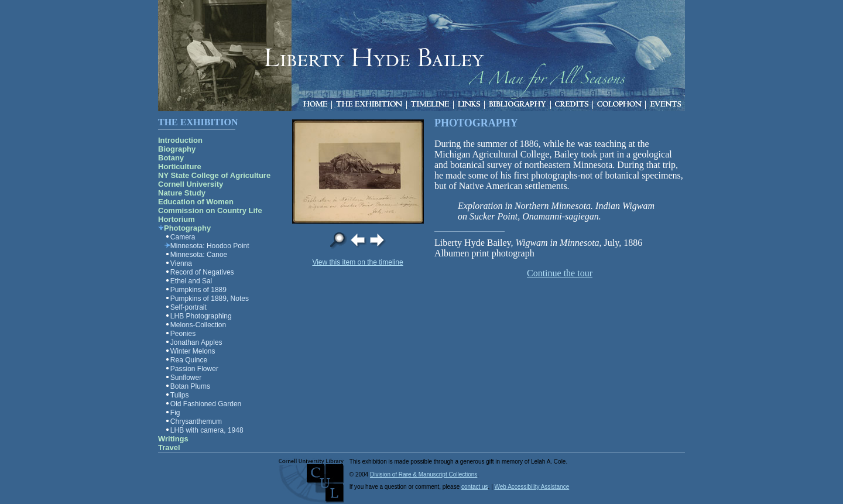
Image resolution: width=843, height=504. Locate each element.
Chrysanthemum (196, 421)
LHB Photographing (201, 316)
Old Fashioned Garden (206, 404)
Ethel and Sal (191, 281)
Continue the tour (560, 273)
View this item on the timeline (357, 262)
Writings (173, 439)
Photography (187, 228)
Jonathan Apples (196, 342)
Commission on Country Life (210, 210)
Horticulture (180, 167)
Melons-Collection (198, 325)
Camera (183, 237)
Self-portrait (189, 307)
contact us (475, 487)
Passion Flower (194, 369)
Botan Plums (190, 386)
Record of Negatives (202, 272)
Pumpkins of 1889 (198, 290)
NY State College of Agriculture (214, 175)
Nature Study (182, 193)
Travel (169, 448)
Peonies (183, 334)
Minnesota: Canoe (199, 255)
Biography (177, 149)
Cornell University (191, 184)
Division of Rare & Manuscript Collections (424, 474)
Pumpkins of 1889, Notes (210, 299)
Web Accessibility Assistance (532, 487)
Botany (171, 158)
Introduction (180, 140)
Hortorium (177, 219)
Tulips (180, 395)
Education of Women (196, 202)
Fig (175, 413)
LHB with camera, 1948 (207, 430)
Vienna (181, 263)
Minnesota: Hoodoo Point (210, 246)
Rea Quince (189, 360)
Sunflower (186, 378)
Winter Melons (193, 351)
